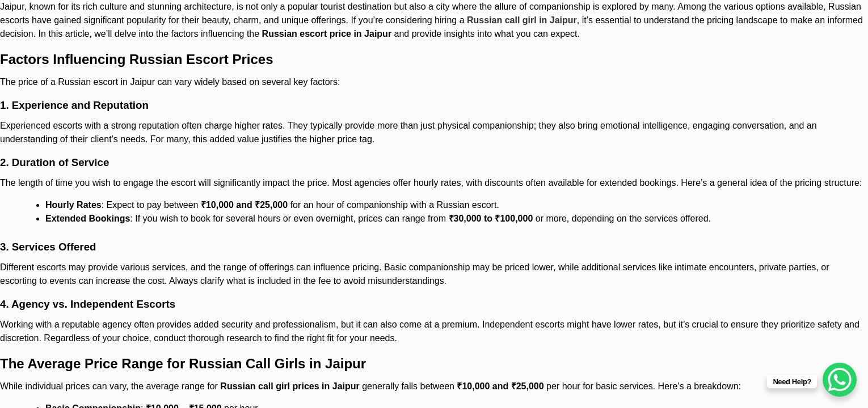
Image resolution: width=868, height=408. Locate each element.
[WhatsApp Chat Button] (840, 380)
